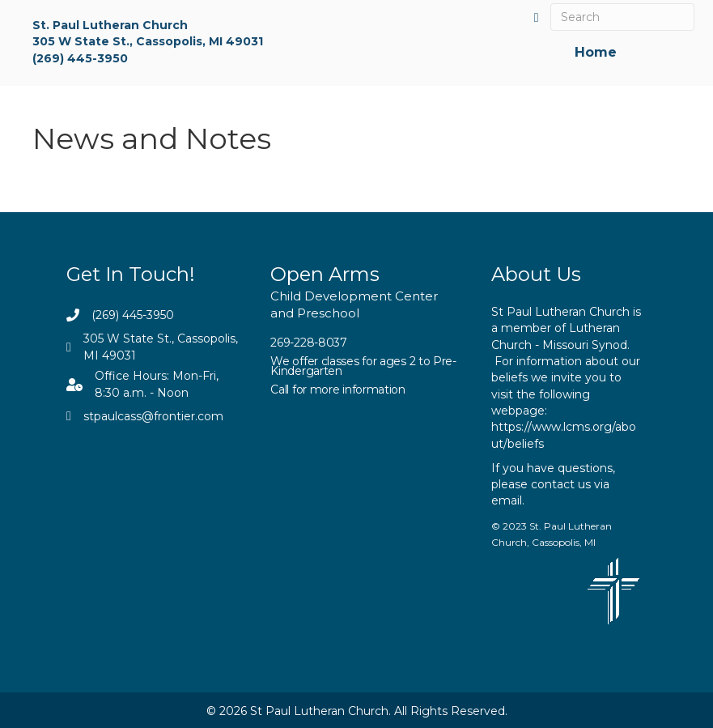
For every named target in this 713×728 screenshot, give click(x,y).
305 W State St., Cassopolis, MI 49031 (148, 41)
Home (596, 52)
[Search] (622, 17)
